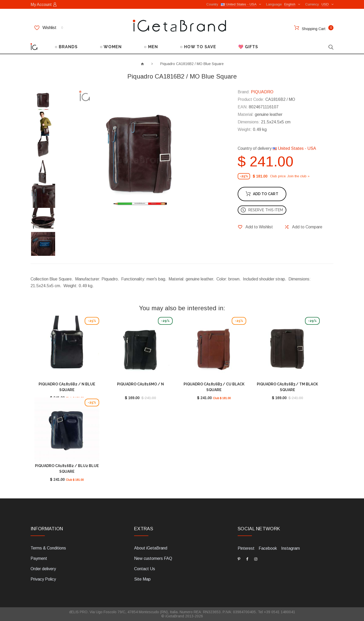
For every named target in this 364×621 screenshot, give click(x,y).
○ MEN (151, 47)
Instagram (290, 548)
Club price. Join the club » (290, 176)
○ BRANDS (66, 47)
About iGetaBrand (151, 548)
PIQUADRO (262, 92)
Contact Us (145, 569)
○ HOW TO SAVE (198, 47)
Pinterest (246, 548)
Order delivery (43, 569)
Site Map (142, 579)
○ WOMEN (111, 47)
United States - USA (294, 148)
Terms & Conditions (48, 548)
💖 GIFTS (248, 47)
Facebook (268, 548)
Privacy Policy (43, 579)
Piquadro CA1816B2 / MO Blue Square (192, 64)
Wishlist (49, 28)
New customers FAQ (153, 558)
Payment (39, 558)
